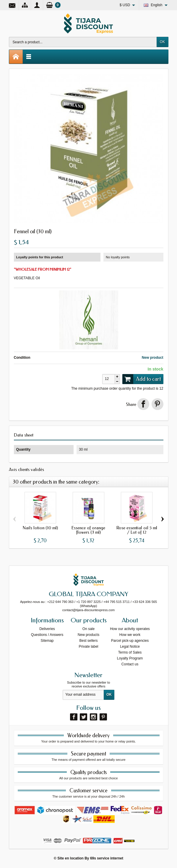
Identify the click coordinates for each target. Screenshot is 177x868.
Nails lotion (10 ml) (40, 528)
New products (88, 635)
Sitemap (47, 641)
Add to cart (142, 379)
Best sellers (88, 641)
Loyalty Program (130, 658)
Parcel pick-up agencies (130, 641)
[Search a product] (83, 42)
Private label (88, 647)
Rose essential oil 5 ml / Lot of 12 (137, 530)
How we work (130, 635)
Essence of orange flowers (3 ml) (88, 530)
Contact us (130, 664)
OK (162, 42)
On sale (88, 629)
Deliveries (47, 629)
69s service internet (107, 858)
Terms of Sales (130, 652)
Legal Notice (130, 647)
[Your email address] (83, 695)
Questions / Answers (47, 635)
